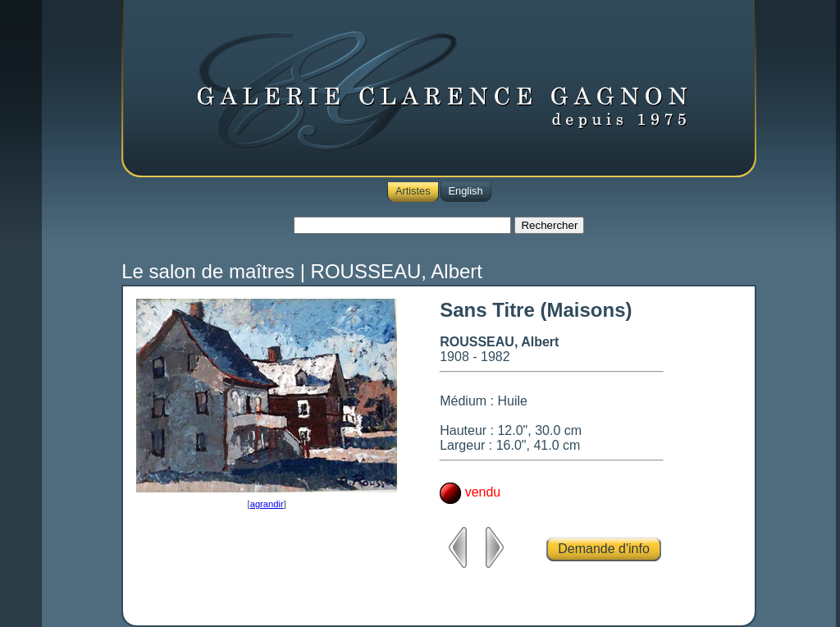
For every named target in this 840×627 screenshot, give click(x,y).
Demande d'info (604, 549)
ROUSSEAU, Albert (397, 271)
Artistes (413, 191)
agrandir (267, 504)
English (466, 191)
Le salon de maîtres (208, 271)
